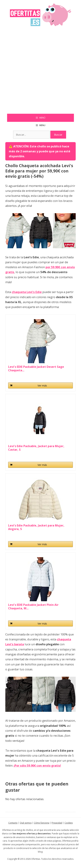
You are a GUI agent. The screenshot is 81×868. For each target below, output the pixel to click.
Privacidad (57, 823)
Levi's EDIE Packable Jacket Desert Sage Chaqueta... (36, 368)
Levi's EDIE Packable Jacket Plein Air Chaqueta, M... (33, 607)
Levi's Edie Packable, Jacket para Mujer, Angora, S (36, 527)
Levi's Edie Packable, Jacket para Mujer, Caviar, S (36, 448)
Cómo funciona (42, 823)
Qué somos (26, 823)
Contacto (13, 823)
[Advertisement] (40, 72)
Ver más (42, 386)
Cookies (69, 823)
